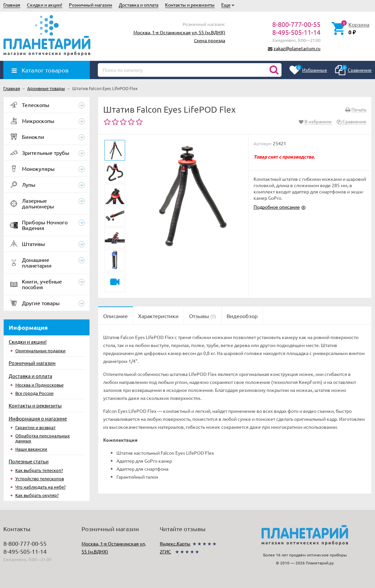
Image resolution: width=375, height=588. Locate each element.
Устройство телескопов (40, 478)
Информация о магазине (38, 418)
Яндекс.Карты (175, 543)
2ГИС (165, 551)
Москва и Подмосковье (39, 385)
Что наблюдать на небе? (40, 487)
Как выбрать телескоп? (39, 470)
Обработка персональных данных (43, 438)
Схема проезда (210, 40)
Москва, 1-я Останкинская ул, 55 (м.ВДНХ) (179, 32)
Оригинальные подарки (40, 351)
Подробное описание (277, 207)
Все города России (34, 393)
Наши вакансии (31, 449)
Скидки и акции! (45, 5)
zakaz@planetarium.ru (297, 48)
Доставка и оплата (139, 5)
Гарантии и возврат (35, 427)
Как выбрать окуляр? (37, 495)
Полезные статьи (29, 461)
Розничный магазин (91, 5)
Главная (12, 5)
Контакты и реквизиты (190, 5)
